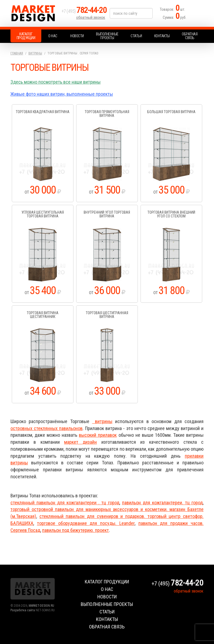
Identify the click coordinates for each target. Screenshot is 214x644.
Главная (17, 53)
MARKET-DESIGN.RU (41, 606)
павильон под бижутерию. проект (75, 530)
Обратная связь (190, 36)
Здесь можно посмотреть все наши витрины (56, 82)
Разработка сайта (23, 610)
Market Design (35, 13)
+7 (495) (84, 11)
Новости (77, 36)
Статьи (136, 36)
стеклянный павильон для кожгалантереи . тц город (65, 503)
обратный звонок (91, 17)
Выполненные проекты (107, 36)
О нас (53, 36)
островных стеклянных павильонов (47, 428)
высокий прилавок (98, 435)
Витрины (35, 53)
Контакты (162, 36)
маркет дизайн (80, 442)
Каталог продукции (26, 36)
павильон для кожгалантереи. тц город (162, 503)
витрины (102, 421)
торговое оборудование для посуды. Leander (86, 523)
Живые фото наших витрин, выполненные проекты (62, 94)
